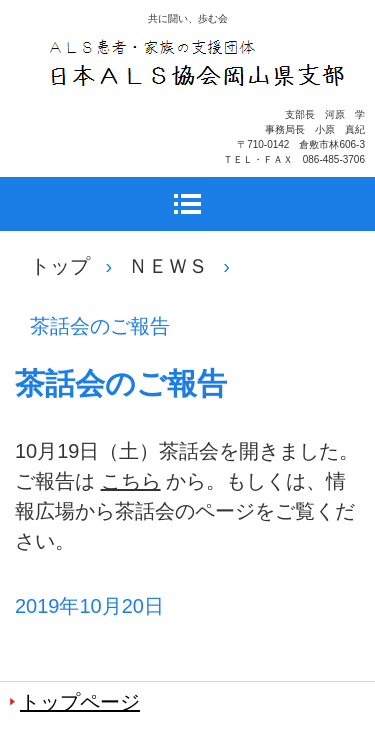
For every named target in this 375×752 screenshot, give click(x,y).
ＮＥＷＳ (168, 266)
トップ (60, 266)
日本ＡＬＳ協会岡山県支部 (198, 115)
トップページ (80, 702)
